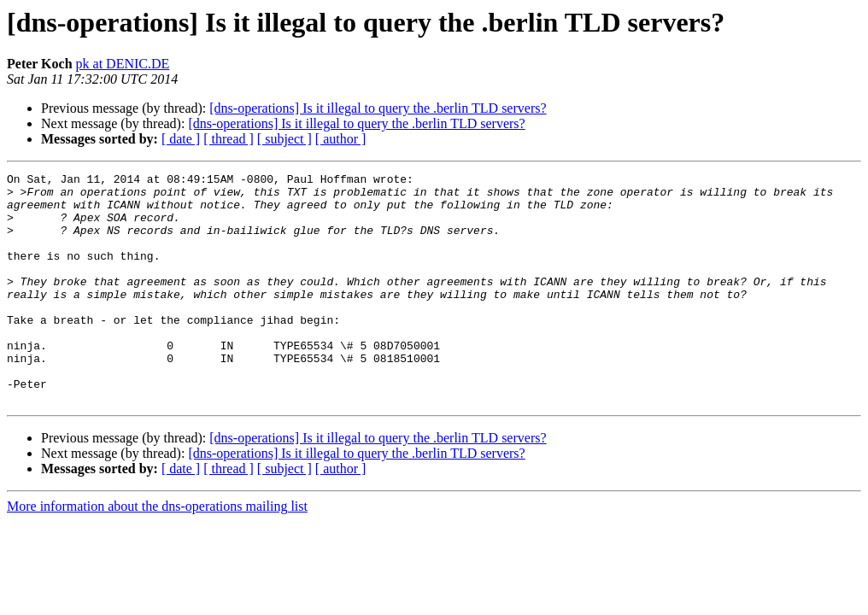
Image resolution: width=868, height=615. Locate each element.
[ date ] (181, 139)
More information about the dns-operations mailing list (157, 552)
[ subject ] (284, 139)
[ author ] (341, 139)
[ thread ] (229, 139)
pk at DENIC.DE (123, 64)
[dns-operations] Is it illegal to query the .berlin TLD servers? (378, 108)
